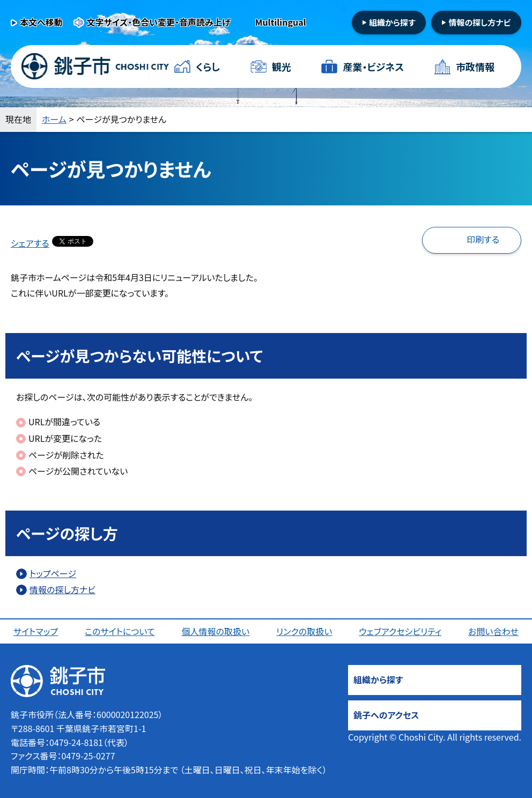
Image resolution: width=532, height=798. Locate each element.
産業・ (373, 67)
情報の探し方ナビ (479, 22)
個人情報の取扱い (216, 631)
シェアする (30, 243)
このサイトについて (120, 631)
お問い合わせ (493, 631)
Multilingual (281, 22)
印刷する (483, 239)
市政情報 (475, 66)
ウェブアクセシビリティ (400, 631)
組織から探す (392, 22)
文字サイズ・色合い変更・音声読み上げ (159, 22)
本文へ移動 (41, 22)
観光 (282, 66)
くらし (208, 66)
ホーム (54, 119)
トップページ (53, 573)
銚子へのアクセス (386, 715)
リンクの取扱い (304, 631)
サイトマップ (36, 631)
